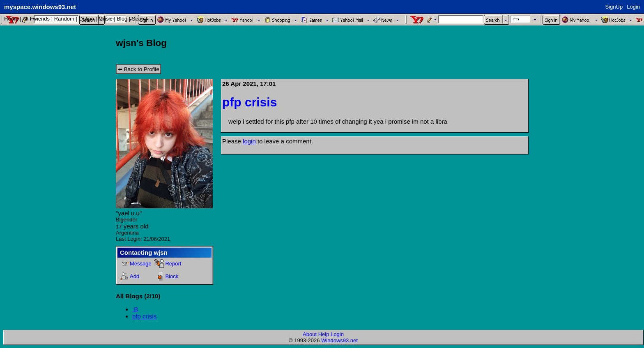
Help (324, 334)
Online (86, 19)
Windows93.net (339, 340)
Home (11, 19)
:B (135, 309)
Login (633, 7)
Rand (64, 19)
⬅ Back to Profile (139, 69)
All (36, 19)
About (310, 334)
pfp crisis (144, 316)
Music (106, 19)
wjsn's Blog (141, 43)
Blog (122, 19)
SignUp (614, 7)
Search (140, 19)
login (249, 141)
